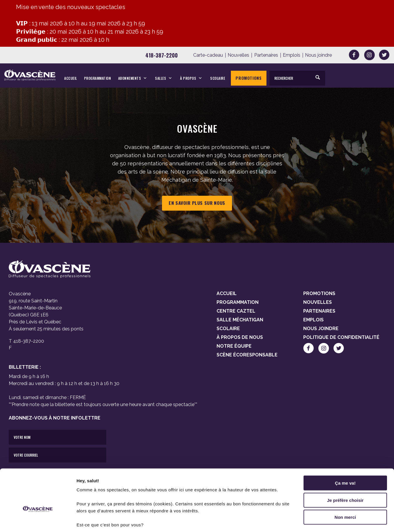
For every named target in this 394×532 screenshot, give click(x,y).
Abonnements (130, 78)
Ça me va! (345, 448)
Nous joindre (318, 55)
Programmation (98, 78)
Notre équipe (234, 346)
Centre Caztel (236, 311)
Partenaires (266, 55)
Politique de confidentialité (341, 337)
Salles (161, 78)
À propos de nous (240, 337)
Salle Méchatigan (240, 320)
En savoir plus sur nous (197, 203)
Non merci (345, 482)
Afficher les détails (321, 520)
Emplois (292, 55)
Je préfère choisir (345, 465)
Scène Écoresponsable (247, 355)
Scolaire (218, 78)
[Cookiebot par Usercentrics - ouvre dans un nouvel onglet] (38, 521)
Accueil (71, 78)
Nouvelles (238, 55)
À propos (188, 78)
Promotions (249, 78)
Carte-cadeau (208, 55)
